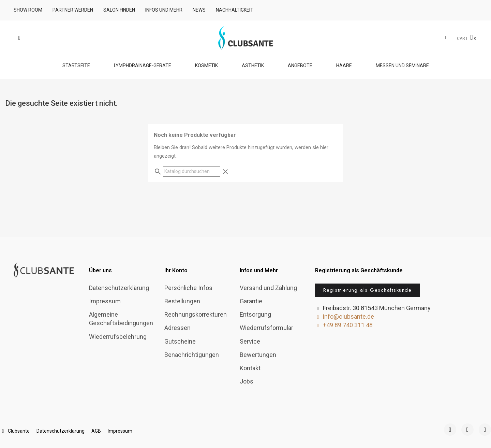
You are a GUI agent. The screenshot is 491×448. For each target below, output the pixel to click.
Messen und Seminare (402, 65)
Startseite (76, 65)
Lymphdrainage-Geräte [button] (143, 65)
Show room (28, 10)
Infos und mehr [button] (164, 10)
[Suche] (192, 171)
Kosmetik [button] (206, 65)
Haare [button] (344, 65)
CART (463, 39)
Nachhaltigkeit (235, 10)
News (199, 10)
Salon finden (119, 10)
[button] (19, 38)
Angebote (300, 65)
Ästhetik (253, 65)
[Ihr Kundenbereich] (445, 38)
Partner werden (73, 10)
